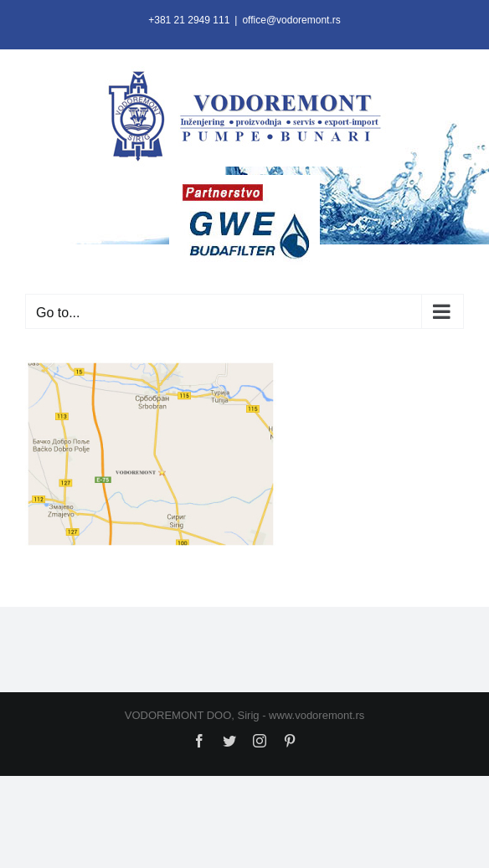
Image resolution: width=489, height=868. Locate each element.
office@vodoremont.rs (291, 20)
